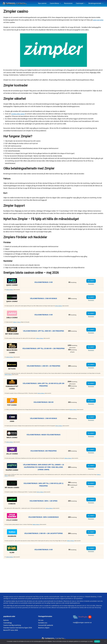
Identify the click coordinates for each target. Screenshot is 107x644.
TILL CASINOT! (91, 281)
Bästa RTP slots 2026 (11, 630)
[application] (61, 3)
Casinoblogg (8, 623)
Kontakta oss (43, 623)
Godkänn (97, 641)
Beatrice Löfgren (44, 628)
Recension (91, 284)
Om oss (41, 620)
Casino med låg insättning (12, 625)
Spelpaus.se (13, 290)
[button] (57, 3)
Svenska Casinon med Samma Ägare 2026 (18, 628)
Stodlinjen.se (8, 290)
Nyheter (6, 620)
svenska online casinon (19, 114)
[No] (105, 641)
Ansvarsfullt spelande (46, 625)
